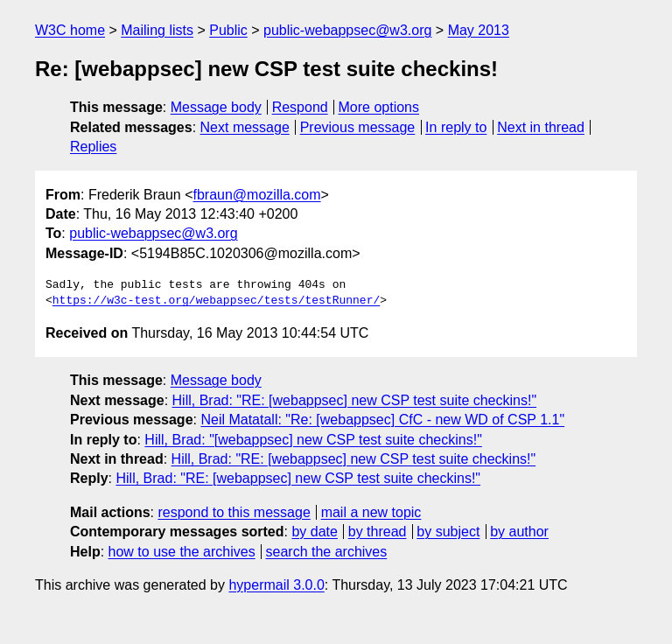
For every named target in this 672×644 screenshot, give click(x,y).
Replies (93, 147)
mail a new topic (371, 512)
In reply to (456, 127)
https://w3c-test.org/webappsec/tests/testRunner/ (216, 301)
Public (228, 30)
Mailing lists (157, 30)
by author (519, 532)
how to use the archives (182, 552)
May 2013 (479, 30)
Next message (245, 127)
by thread (378, 532)
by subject (448, 532)
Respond (300, 107)
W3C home (70, 30)
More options (379, 107)
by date (314, 532)
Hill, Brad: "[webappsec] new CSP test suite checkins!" (313, 440)
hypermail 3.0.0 (276, 585)
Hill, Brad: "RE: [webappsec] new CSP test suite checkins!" (355, 400)
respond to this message (234, 512)
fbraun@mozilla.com (257, 195)
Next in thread (541, 127)
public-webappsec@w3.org (347, 30)
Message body (216, 107)
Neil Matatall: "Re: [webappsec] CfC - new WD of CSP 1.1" (382, 420)
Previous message (358, 127)
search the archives (327, 552)
